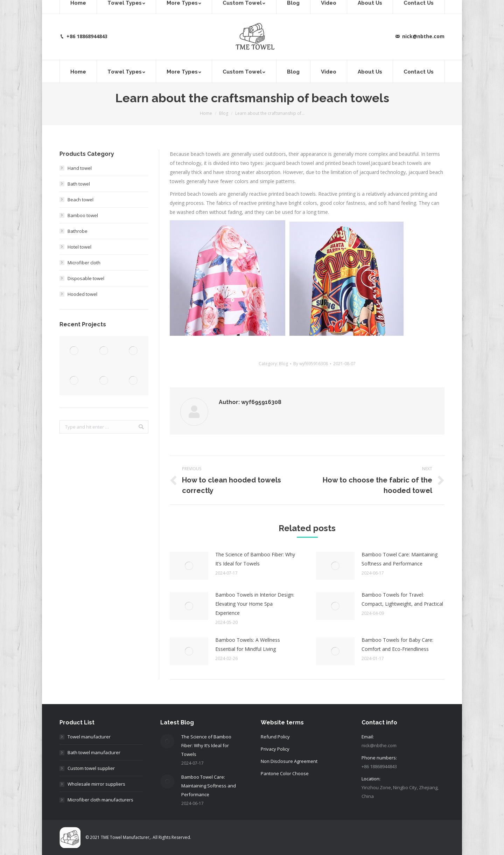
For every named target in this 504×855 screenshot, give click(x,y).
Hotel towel (79, 247)
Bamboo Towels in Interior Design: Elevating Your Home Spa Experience (255, 604)
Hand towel (80, 168)
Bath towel (79, 184)
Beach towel (80, 200)
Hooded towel (82, 294)
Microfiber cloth (84, 263)
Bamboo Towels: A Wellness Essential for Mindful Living (248, 644)
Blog (224, 113)
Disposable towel (86, 278)
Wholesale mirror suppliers (96, 784)
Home (206, 113)
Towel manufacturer (89, 737)
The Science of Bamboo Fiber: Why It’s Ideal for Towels (255, 559)
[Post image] (189, 566)
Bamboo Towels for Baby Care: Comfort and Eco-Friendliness (397, 644)
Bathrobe (78, 231)
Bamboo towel (83, 215)
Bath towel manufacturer (94, 752)
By (311, 364)
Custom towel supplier (91, 768)
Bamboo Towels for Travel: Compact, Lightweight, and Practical (402, 599)
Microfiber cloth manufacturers (100, 800)
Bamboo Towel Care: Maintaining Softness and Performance (400, 559)
